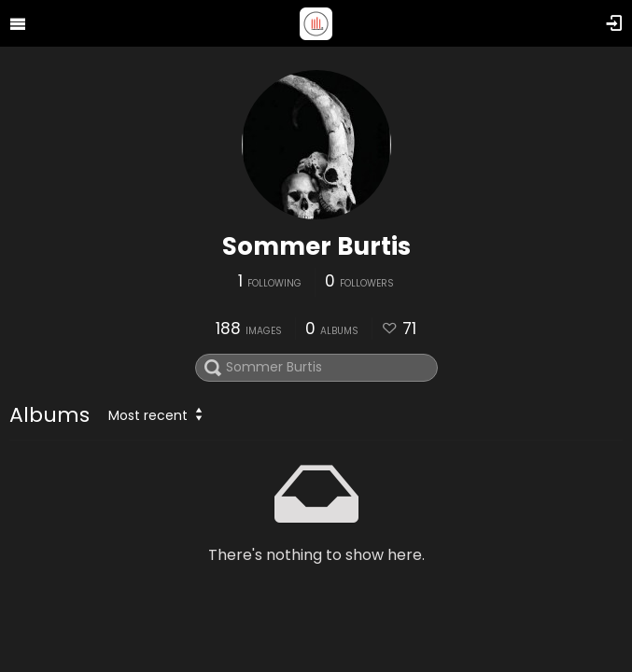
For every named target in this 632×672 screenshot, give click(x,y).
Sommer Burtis (316, 246)
